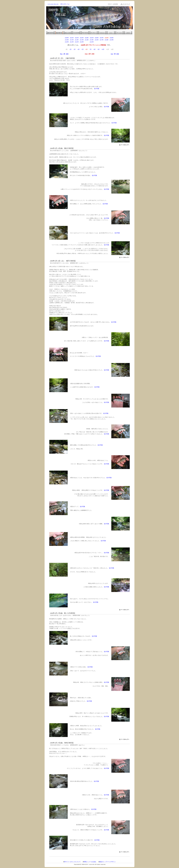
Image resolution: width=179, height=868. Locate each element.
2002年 (77, 38)
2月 (71, 49)
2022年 (77, 42)
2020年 (67, 42)
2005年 (92, 38)
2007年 (102, 38)
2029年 (112, 42)
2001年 (72, 38)
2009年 (112, 38)
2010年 (67, 40)
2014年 (87, 40)
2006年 (97, 38)
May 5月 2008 (64, 54)
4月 (79, 49)
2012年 (77, 40)
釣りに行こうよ (65, 4)
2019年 (112, 40)
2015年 (92, 40)
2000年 (67, 38)
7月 (91, 49)
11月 (108, 49)
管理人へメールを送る (90, 862)
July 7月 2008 (115, 54)
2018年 (107, 40)
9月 (99, 49)
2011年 (72, 40)
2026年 (97, 42)
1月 (67, 49)
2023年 (82, 42)
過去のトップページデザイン (107, 862)
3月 (75, 49)
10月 (103, 49)
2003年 (82, 38)
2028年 (107, 42)
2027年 (102, 42)
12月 (112, 49)
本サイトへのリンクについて (72, 862)
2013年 (82, 40)
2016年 (97, 40)
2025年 (92, 42)
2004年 (87, 38)
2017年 (102, 40)
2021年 (72, 42)
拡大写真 (97, 89)
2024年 (87, 42)
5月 (83, 49)
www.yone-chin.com (53, 4)
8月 (95, 49)
